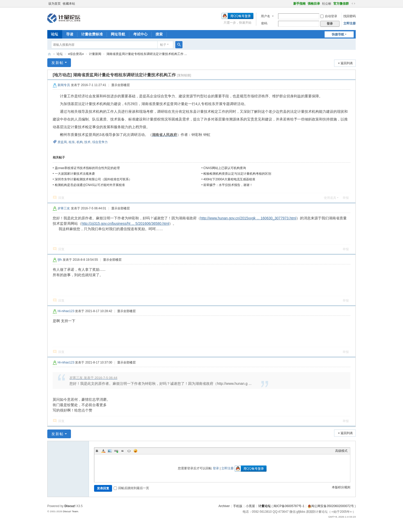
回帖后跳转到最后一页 (131, 488)
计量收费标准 (92, 34)
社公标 (327, 4)
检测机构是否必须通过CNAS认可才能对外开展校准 (90, 185)
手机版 (238, 506)
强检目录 (314, 4)
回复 (61, 198)
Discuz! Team (70, 511)
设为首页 (54, 4)
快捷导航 (338, 34)
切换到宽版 (353, 4)
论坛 (54, 34)
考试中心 (140, 34)
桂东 (72, 142)
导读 (70, 34)
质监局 (62, 142)
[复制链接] (184, 75)
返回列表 (347, 63)
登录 (216, 468)
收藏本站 (69, 4)
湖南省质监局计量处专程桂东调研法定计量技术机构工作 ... (147, 54)
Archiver (224, 506)
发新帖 (58, 63)
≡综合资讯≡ (76, 54)
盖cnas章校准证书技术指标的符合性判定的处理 (87, 168)
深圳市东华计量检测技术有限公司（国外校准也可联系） (93, 179)
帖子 (163, 45)
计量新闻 (95, 54)
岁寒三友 (64, 208)
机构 (80, 142)
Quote (123, 451)
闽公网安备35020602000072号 (331, 506)
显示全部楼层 (121, 85)
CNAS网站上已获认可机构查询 (225, 168)
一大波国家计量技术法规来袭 (75, 174)
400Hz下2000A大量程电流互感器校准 (229, 179)
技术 (87, 142)
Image (110, 451)
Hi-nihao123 (66, 311)
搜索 (159, 34)
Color (103, 451)
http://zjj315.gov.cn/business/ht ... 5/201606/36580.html (125, 223)
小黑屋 (250, 506)
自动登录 (329, 16)
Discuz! (70, 506)
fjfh (60, 260)
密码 (264, 23)
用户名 (265, 16)
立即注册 (350, 23)
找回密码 (350, 16)
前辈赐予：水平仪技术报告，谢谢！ (228, 185)
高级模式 (341, 451)
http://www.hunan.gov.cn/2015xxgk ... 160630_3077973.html (248, 218)
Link (116, 451)
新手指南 (299, 4)
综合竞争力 (100, 142)
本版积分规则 (341, 487)
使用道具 (330, 198)
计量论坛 (49, 54)
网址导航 (118, 34)
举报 (346, 198)
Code (129, 451)
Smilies (135, 451)
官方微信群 (341, 4)
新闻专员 (64, 85)
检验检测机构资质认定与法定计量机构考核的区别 (237, 174)
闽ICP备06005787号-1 (289, 506)
